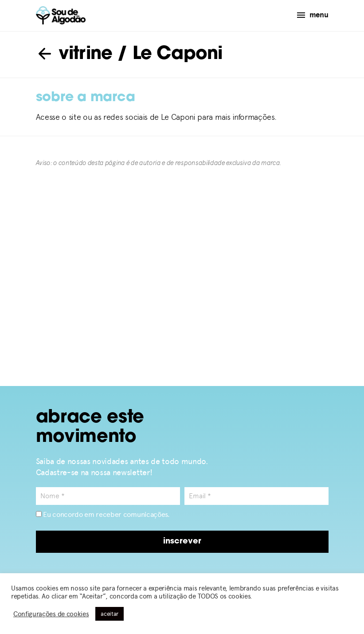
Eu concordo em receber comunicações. (103, 514)
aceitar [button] (110, 614)
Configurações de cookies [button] (51, 614)
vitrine (74, 55)
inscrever (182, 541)
